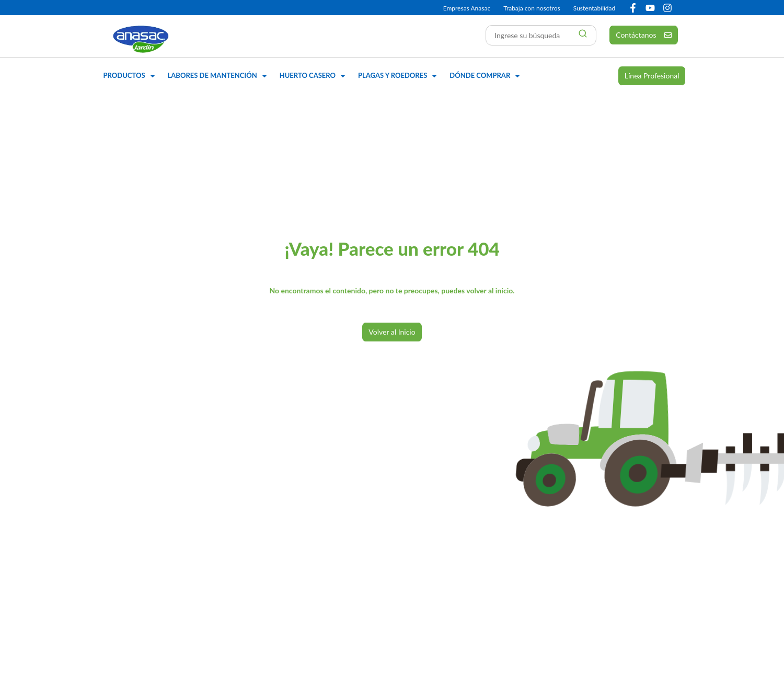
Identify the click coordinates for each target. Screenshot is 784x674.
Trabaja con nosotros (532, 8)
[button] (130, 76)
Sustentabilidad (594, 8)
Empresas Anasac (467, 8)
